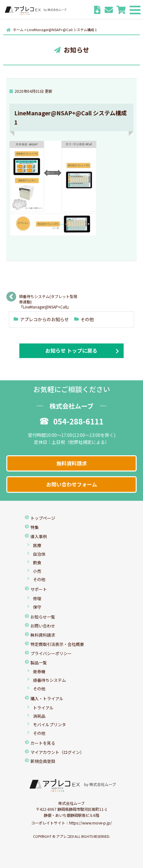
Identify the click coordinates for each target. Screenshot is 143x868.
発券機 (39, 671)
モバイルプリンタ (49, 725)
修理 (37, 598)
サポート (39, 589)
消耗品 (39, 716)
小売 (37, 571)
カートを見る (43, 743)
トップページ (43, 518)
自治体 (39, 554)
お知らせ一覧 (43, 617)
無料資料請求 (72, 463)
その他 (87, 319)
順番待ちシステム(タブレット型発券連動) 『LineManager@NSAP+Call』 (48, 298)
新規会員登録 (43, 761)
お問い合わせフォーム (72, 484)
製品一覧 (39, 663)
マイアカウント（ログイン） (57, 752)
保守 (37, 607)
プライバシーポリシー (51, 653)
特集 (35, 527)
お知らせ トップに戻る (71, 350)
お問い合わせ (43, 626)
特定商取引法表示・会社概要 (57, 644)
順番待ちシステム (49, 680)
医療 (37, 545)
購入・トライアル (47, 698)
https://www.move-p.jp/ (91, 823)
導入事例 (39, 536)
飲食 (37, 563)
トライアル (43, 708)
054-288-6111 (72, 421)
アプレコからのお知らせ (44, 319)
